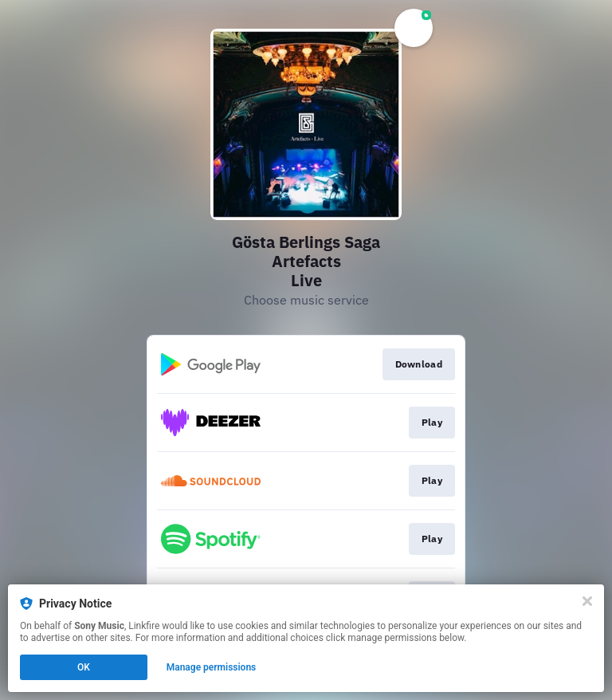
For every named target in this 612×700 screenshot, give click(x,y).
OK (84, 667)
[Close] (587, 601)
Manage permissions (212, 667)
